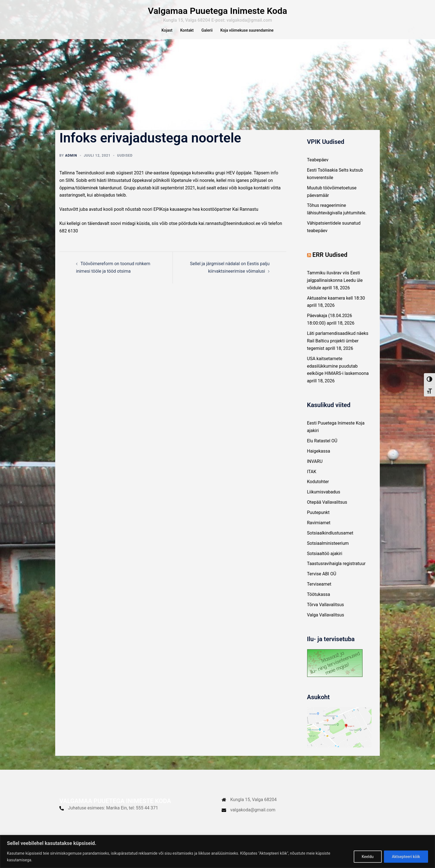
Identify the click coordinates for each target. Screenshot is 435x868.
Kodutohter (318, 488)
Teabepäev (318, 166)
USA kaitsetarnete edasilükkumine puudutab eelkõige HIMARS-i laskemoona (338, 372)
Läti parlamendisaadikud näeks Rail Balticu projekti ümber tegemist (338, 347)
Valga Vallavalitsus (326, 621)
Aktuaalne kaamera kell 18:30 (336, 304)
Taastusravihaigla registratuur (336, 570)
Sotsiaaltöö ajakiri (325, 560)
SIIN (70, 187)
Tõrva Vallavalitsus (326, 611)
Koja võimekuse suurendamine (247, 30)
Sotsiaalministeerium (328, 550)
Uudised (125, 162)
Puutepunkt (318, 519)
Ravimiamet (319, 529)
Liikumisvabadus (324, 498)
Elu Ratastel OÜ (322, 447)
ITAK (312, 478)
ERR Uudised (330, 261)
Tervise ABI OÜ (322, 580)
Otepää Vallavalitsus (327, 509)
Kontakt (187, 30)
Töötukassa (319, 601)
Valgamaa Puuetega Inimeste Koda (217, 11)
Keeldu (367, 857)
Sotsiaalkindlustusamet (330, 539)
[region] (217, 851)
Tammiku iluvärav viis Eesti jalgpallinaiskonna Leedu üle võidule (335, 287)
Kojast (167, 30)
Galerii (207, 30)
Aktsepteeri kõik (406, 857)
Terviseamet (319, 590)
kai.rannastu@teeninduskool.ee (230, 230)
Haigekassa (319, 457)
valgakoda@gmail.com (253, 816)
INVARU (315, 468)
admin (71, 162)
